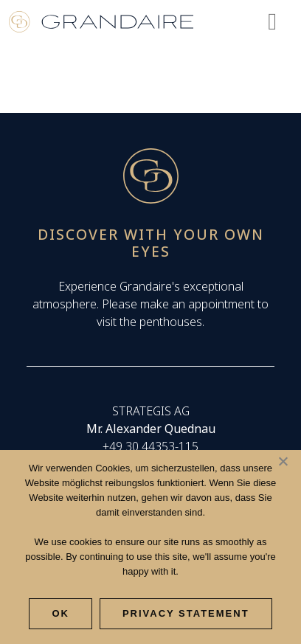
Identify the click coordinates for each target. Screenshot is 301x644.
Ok (60, 613)
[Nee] (283, 461)
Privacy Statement (186, 613)
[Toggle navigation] (272, 21)
